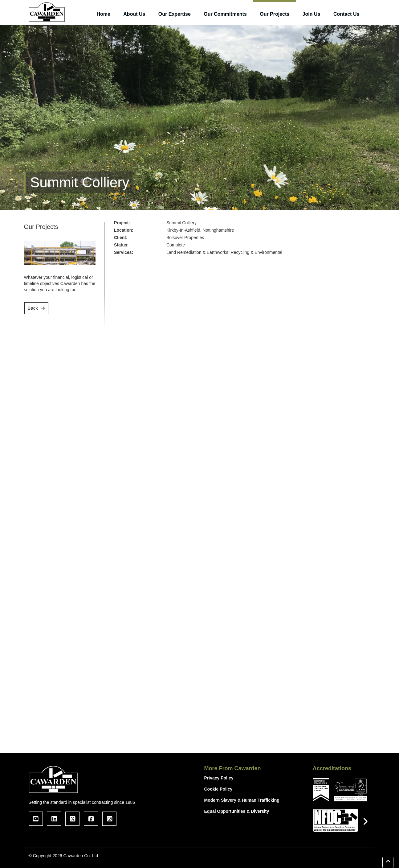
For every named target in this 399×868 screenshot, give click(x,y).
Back (33, 308)
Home (103, 14)
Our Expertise (175, 14)
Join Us (311, 14)
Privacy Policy (219, 778)
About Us (134, 14)
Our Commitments (225, 14)
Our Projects (275, 14)
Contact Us (346, 14)
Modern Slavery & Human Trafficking (242, 800)
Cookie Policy (218, 789)
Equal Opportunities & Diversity (237, 811)
